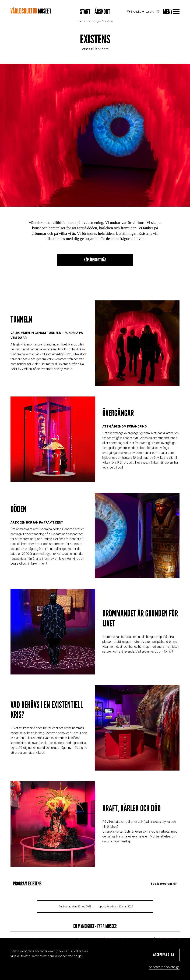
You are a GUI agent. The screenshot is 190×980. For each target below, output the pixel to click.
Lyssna (153, 11)
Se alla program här (164, 878)
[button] (164, 955)
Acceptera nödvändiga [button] (164, 967)
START (85, 12)
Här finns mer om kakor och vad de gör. (57, 956)
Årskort (102, 12)
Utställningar (93, 21)
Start (80, 21)
